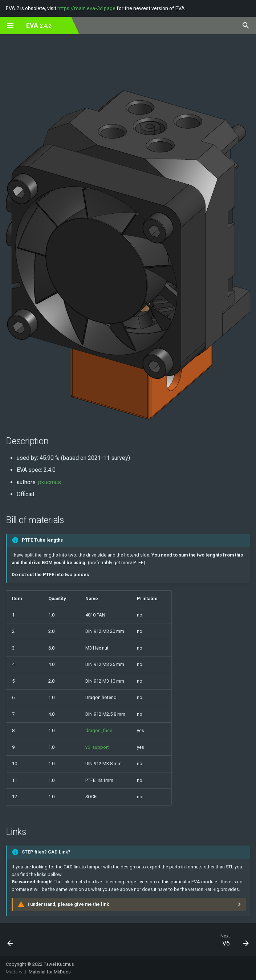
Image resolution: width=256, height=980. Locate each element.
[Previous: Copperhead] (11, 940)
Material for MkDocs (50, 972)
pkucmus (50, 482)
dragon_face (99, 730)
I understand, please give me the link (68, 904)
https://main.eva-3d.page (86, 8)
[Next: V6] (234, 940)
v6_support (97, 747)
